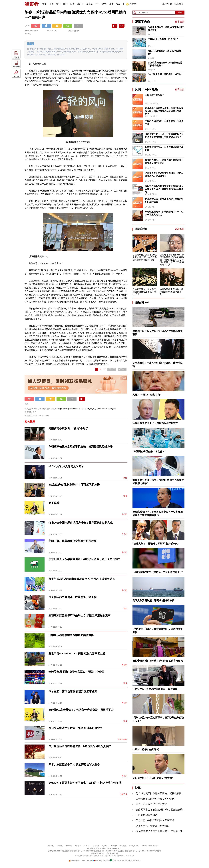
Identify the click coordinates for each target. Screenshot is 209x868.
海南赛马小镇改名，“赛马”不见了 (68, 428)
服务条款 (78, 846)
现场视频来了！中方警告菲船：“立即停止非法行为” (163, 831)
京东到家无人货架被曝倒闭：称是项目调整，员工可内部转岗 (85, 559)
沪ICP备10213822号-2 (55, 851)
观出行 (80, 4)
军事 (72, 4)
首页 (45, 4)
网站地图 (114, 846)
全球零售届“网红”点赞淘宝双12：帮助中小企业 (76, 672)
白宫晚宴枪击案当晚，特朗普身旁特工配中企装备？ (165, 64)
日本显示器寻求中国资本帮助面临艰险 (71, 635)
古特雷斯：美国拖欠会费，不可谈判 (155, 799)
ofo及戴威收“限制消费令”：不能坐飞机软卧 (74, 485)
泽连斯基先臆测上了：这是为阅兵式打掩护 (155, 423)
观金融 (89, 4)
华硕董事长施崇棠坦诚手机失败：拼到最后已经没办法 (81, 447)
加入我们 (105, 846)
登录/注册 (179, 4)
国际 (65, 4)
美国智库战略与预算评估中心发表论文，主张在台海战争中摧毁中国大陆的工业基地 (164, 189)
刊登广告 (87, 846)
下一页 (112, 369)
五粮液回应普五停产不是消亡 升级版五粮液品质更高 (80, 615)
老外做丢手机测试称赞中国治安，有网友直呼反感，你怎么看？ (164, 174)
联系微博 (96, 846)
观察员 (131, 4)
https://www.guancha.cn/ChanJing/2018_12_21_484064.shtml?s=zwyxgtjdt (87, 409)
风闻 (51, 4)
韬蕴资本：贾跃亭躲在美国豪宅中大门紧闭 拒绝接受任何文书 (85, 783)
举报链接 (123, 846)
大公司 (124, 514)
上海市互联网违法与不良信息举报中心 (125, 861)
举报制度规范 (134, 846)
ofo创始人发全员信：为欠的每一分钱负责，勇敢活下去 (81, 710)
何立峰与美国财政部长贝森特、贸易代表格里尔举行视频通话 (168, 793)
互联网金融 (122, 740)
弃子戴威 (54, 503)
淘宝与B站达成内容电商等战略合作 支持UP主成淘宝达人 (82, 579)
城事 (111, 4)
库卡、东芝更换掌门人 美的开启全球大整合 (74, 765)
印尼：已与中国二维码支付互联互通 (155, 820)
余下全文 (122, 369)
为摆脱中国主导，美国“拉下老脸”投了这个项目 (166, 29)
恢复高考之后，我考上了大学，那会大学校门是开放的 (164, 200)
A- (53, 31)
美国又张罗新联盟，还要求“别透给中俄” (166, 52)
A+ (59, 31)
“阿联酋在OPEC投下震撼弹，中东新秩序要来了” (158, 572)
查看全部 (180, 22)
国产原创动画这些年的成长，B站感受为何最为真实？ (80, 746)
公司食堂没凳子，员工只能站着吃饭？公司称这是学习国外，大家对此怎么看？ (164, 136)
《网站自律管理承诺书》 (150, 846)
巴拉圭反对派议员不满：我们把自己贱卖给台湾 (158, 661)
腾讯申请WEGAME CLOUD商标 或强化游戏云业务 (77, 653)
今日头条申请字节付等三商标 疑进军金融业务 (76, 728)
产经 (97, 4)
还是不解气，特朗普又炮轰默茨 (153, 826)
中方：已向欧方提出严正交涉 (151, 804)
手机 (125, 609)
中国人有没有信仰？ (155, 95)
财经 (58, 4)
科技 (104, 4)
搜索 (180, 12)
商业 (125, 478)
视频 (118, 4)
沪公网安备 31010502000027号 (81, 861)
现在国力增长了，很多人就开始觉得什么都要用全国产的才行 (164, 161)
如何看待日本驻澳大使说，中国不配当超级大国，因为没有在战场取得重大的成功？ (164, 111)
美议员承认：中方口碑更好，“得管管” (153, 778)
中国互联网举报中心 (101, 861)
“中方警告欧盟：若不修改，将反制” (165, 74)
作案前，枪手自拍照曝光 (146, 749)
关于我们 (60, 846)
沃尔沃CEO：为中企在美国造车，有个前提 (155, 689)
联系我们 (51, 846)
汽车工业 (123, 794)
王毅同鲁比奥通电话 (147, 815)
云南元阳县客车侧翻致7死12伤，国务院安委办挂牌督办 (165, 810)
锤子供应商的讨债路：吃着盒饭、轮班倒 (73, 597)
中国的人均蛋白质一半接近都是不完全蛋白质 (164, 123)
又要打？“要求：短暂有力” (147, 395)
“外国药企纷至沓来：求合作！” (163, 39)
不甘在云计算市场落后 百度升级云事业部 (73, 691)
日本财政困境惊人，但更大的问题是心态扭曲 (164, 148)
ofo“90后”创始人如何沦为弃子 (66, 466)
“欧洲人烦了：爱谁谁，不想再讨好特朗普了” (156, 544)
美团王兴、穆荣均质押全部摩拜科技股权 (73, 541)
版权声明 (69, 846)
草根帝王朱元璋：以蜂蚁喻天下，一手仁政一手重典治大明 (164, 213)
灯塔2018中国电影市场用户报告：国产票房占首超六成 (81, 523)
